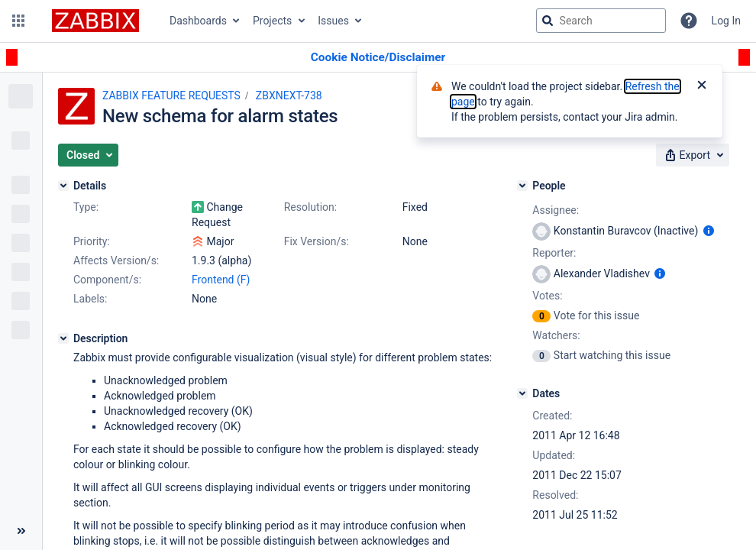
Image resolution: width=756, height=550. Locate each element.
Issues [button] (333, 21)
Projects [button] (272, 21)
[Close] (702, 86)
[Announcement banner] (378, 58)
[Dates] (522, 393)
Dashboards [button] (198, 21)
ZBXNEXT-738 (289, 95)
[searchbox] (601, 21)
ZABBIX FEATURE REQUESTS (171, 95)
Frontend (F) (221, 280)
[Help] (689, 21)
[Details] (63, 186)
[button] (18, 21)
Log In (726, 21)
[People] (522, 186)
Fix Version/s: (317, 241)
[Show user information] (709, 231)
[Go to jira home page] (95, 21)
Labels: (90, 299)
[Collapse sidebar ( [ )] (21, 531)
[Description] (63, 338)
